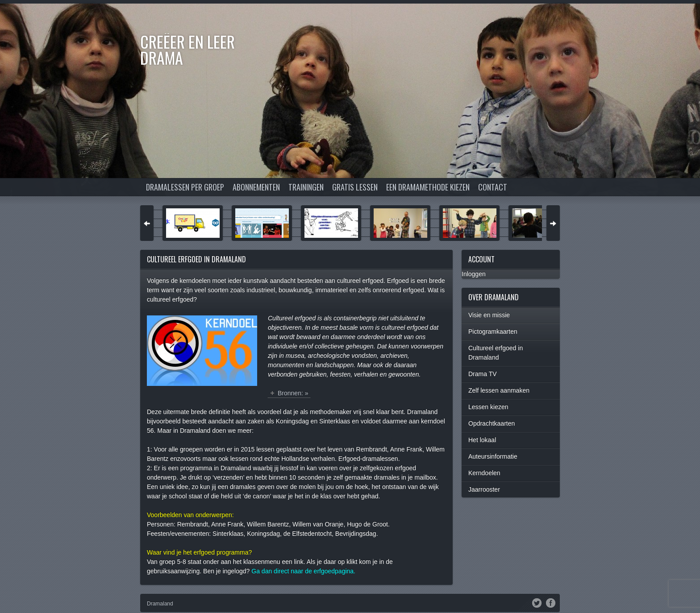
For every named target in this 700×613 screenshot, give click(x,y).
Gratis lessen (355, 187)
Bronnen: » (293, 393)
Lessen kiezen (488, 407)
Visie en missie (489, 315)
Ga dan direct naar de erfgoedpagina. (303, 571)
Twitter (537, 602)
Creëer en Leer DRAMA (187, 49)
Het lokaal (482, 440)
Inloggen (474, 274)
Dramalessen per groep (185, 187)
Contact (493, 187)
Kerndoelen (484, 473)
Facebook (551, 602)
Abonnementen (256, 187)
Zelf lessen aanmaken (499, 390)
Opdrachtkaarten (492, 423)
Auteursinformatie (493, 456)
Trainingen (306, 187)
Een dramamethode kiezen (428, 187)
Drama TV (483, 374)
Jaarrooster (484, 489)
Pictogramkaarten (493, 331)
